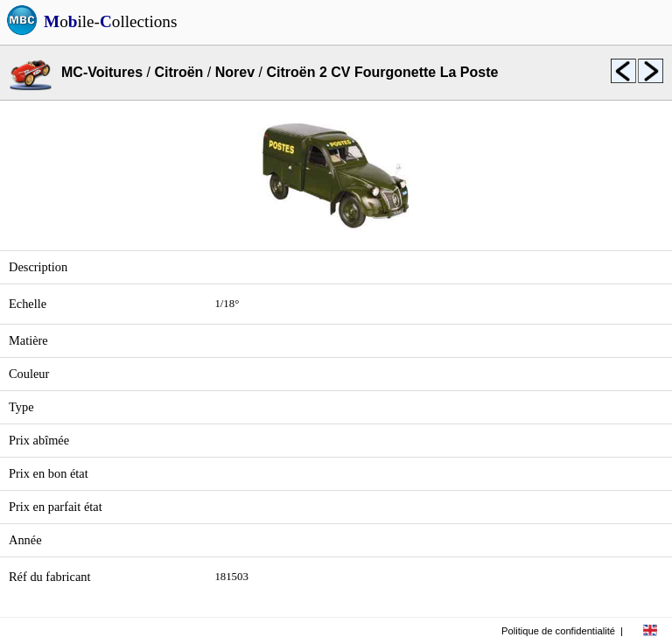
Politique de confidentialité (558, 631)
